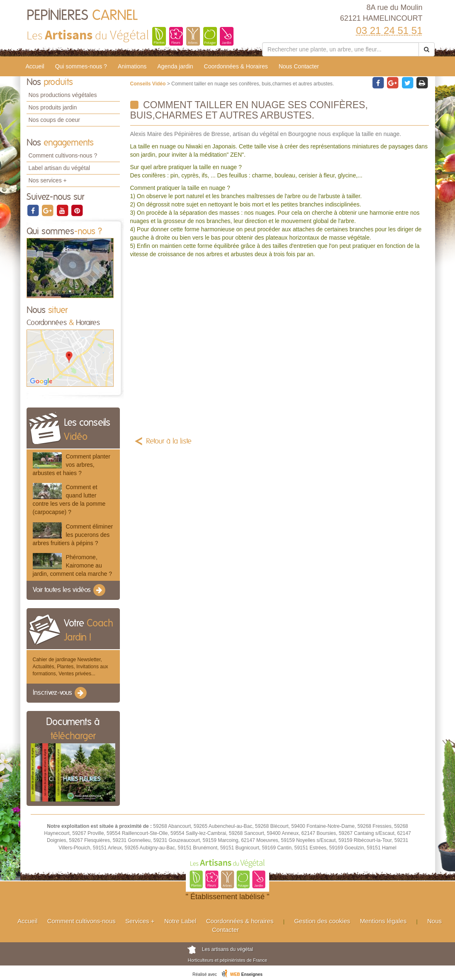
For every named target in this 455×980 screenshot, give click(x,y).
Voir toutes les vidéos (70, 590)
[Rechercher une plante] (341, 49)
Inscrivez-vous (60, 693)
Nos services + (48, 180)
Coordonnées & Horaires (236, 66)
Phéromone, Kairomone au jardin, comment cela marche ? (72, 565)
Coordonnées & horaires (240, 921)
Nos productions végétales (63, 95)
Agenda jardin (175, 66)
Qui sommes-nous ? (81, 66)
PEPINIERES (82, 16)
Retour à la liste (169, 441)
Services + (140, 921)
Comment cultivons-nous (82, 921)
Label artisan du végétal (60, 168)
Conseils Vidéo (149, 84)
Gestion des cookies (322, 921)
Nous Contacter (299, 66)
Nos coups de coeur (55, 120)
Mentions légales (383, 921)
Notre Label (180, 921)
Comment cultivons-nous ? (63, 155)
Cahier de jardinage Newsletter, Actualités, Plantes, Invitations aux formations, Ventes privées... (71, 667)
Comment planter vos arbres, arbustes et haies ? (72, 465)
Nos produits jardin (53, 107)
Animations (132, 66)
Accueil (35, 66)
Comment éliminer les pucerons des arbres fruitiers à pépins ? (73, 535)
